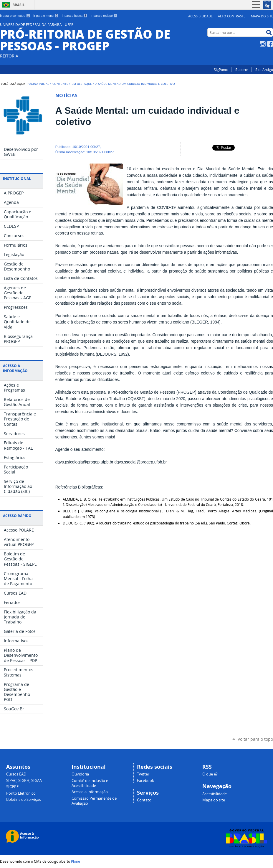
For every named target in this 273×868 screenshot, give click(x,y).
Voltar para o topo (255, 739)
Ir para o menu (46, 16)
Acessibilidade (200, 16)
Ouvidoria (80, 774)
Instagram (263, 44)
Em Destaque (82, 84)
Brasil (19, 5)
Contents (60, 84)
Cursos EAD (16, 774)
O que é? (210, 774)
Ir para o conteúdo (15, 16)
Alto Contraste (232, 16)
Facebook (270, 44)
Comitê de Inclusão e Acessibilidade (90, 783)
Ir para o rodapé (104, 16)
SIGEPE (12, 787)
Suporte (242, 70)
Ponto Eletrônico (21, 793)
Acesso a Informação (90, 792)
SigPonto (221, 70)
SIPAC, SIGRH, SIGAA (24, 781)
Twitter (143, 774)
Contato (144, 800)
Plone (76, 861)
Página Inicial (38, 84)
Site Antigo (264, 70)
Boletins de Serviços (24, 799)
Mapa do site (262, 16)
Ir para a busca (75, 16)
